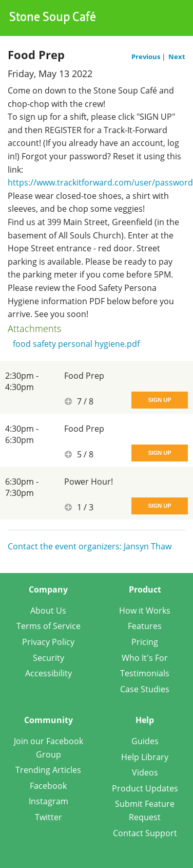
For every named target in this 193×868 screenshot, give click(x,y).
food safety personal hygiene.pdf (76, 344)
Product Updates (145, 788)
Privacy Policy (48, 642)
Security (49, 658)
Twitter (49, 817)
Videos (145, 772)
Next (177, 57)
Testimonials (145, 673)
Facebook (48, 786)
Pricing (145, 642)
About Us (48, 611)
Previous (147, 57)
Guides (145, 741)
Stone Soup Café (53, 18)
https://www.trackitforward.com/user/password (100, 182)
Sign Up (159, 400)
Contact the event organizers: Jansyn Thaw (90, 546)
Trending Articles (48, 770)
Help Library (145, 757)
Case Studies (145, 689)
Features (145, 626)
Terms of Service (49, 626)
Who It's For (145, 658)
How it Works (145, 611)
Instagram (49, 801)
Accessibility (49, 673)
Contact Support (145, 833)
